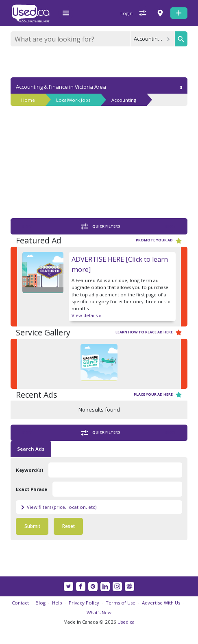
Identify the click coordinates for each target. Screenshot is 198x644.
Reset (69, 526)
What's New (99, 612)
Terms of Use (121, 603)
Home (28, 100)
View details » (86, 315)
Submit (32, 526)
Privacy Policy (84, 603)
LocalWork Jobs (73, 100)
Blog (40, 603)
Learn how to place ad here (149, 332)
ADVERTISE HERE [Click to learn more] (120, 264)
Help (57, 603)
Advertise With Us (161, 603)
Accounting (124, 100)
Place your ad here (158, 395)
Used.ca (126, 622)
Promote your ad (159, 241)
